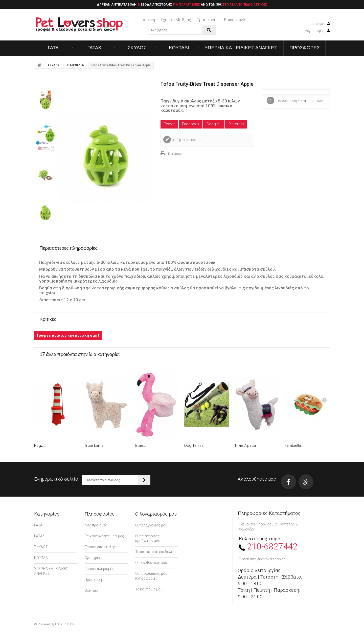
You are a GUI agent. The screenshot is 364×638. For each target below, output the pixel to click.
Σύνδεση (321, 24)
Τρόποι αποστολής (100, 547)
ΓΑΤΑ (53, 47)
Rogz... (40, 445)
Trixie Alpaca (245, 445)
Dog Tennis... (195, 445)
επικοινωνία (235, 20)
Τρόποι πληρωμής (99, 569)
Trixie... (140, 445)
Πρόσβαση (93, 580)
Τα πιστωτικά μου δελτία (155, 552)
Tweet (169, 124)
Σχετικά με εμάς (176, 20)
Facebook (191, 124)
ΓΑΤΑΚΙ (95, 47)
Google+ (214, 124)
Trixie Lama (94, 445)
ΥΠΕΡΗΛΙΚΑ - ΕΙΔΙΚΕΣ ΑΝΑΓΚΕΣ (241, 47)
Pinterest (236, 124)
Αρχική (149, 20)
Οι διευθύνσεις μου (151, 563)
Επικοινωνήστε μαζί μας (104, 536)
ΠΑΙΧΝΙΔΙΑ (76, 65)
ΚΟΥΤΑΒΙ (179, 47)
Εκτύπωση (176, 154)
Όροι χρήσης (95, 558)
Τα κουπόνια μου (149, 589)
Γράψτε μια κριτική (187, 140)
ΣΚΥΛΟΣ (137, 47)
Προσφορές (208, 20)
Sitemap (91, 590)
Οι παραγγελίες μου (151, 525)
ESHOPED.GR (65, 624)
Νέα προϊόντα (96, 525)
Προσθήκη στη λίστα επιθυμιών (299, 101)
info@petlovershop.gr (268, 559)
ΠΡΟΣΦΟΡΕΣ (305, 47)
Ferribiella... (294, 445)
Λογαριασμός (317, 31)
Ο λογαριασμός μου (156, 514)
